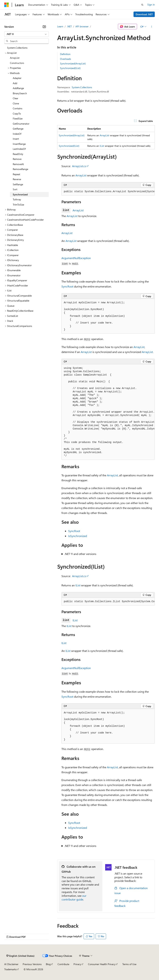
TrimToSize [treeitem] (18, 205)
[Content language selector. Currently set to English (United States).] (20, 956)
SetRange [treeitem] (18, 184)
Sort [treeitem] (15, 189)
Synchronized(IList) (70, 68)
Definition (65, 54)
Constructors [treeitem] (17, 63)
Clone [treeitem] (16, 103)
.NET (69, 26)
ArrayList (104, 135)
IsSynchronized (78, 536)
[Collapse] (44, 27)
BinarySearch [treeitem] (20, 93)
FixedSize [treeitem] (18, 118)
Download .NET (144, 14)
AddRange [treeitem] (18, 88)
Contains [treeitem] (18, 108)
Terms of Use (129, 964)
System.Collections (82, 87)
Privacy (77, 964)
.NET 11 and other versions (80, 554)
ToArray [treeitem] (17, 199)
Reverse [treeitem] (17, 179)
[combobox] (26, 34)
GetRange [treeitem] (18, 129)
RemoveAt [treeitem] (18, 164)
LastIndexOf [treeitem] (19, 149)
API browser (82, 26)
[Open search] (142, 5)
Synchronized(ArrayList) (73, 63)
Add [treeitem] (15, 83)
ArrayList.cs (79, 166)
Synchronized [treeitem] (20, 194)
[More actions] (152, 27)
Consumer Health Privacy (102, 964)
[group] (108, 192)
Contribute (63, 964)
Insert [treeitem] (16, 139)
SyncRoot (67, 286)
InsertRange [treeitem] (19, 144)
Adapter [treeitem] (17, 78)
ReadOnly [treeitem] (18, 154)
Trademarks (10, 969)
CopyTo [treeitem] (17, 113)
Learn (60, 26)
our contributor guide (74, 897)
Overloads (66, 59)
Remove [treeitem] (17, 159)
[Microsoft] (7, 5)
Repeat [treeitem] (16, 174)
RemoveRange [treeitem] (20, 169)
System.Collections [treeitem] (17, 48)
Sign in (151, 5)
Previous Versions (32, 964)
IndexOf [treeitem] (17, 134)
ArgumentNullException (76, 258)
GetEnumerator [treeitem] (21, 124)
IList (102, 146)
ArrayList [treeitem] (15, 58)
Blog (48, 964)
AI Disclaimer (11, 964)
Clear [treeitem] (15, 98)
